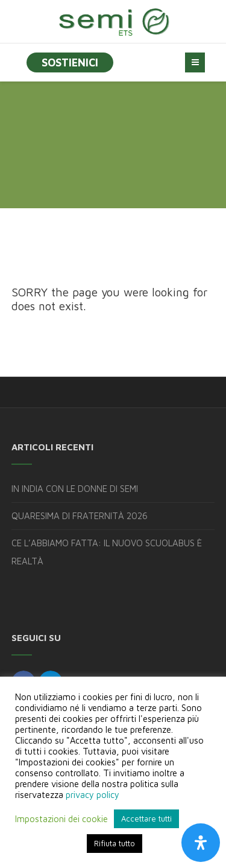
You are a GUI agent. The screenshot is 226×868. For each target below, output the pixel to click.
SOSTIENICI (70, 62)
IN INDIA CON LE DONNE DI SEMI (75, 489)
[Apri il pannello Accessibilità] (201, 843)
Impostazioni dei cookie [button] (61, 819)
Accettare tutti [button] (146, 819)
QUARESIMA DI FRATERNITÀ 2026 (80, 516)
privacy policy (93, 795)
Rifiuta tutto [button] (115, 843)
